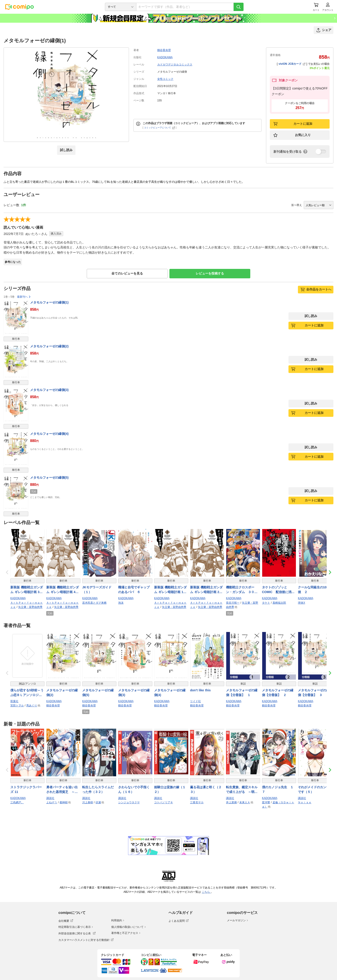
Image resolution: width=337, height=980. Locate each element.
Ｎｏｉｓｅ (305, 802)
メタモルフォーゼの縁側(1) (49, 302)
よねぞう (52, 802)
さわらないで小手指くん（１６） (134, 789)
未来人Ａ (245, 802)
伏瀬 (98, 802)
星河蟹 (266, 802)
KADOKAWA (165, 57)
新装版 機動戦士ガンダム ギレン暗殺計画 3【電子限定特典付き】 (27, 590)
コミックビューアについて (159, 128)
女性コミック (165, 79)
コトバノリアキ (164, 802)
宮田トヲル (17, 705)
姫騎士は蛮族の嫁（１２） (170, 789)
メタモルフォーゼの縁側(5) (49, 478)
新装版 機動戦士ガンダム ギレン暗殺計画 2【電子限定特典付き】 (206, 590)
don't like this (200, 690)
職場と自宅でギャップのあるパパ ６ (134, 590)
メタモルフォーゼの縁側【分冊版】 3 (314, 693)
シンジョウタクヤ (129, 802)
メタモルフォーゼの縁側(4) (49, 434)
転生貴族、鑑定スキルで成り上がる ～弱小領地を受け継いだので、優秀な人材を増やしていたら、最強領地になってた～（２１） (242, 790)
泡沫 (121, 603)
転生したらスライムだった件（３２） (98, 789)
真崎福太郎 (279, 603)
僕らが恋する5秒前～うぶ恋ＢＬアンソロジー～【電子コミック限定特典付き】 (27, 693)
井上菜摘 (231, 802)
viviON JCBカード (292, 64)
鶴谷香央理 (164, 50)
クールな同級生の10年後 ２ (314, 590)
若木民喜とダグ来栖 (94, 603)
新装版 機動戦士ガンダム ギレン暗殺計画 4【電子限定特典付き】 (63, 590)
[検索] (239, 7)
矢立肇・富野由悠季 (30, 607)
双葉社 (14, 701)
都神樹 (64, 802)
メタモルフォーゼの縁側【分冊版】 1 (242, 693)
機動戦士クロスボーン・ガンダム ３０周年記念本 (242, 590)
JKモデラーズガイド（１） (97, 590)
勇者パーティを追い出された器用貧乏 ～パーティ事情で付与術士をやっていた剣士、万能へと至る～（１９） (62, 790)
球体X (302, 603)
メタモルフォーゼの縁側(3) (49, 390)
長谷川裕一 (233, 603)
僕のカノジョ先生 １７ (278, 789)
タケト (266, 603)
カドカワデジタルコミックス (175, 65)
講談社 (50, 798)
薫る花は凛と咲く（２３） (206, 789)
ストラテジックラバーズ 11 (26, 789)
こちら (206, 892)
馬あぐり (32, 705)
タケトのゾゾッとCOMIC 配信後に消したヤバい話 (278, 590)
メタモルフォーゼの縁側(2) (49, 346)
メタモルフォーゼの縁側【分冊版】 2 (278, 693)
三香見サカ (197, 802)
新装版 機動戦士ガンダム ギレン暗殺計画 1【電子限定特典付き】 (170, 590)
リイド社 (195, 701)
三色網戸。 (17, 802)
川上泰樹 (88, 802)
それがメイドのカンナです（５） (314, 789)
